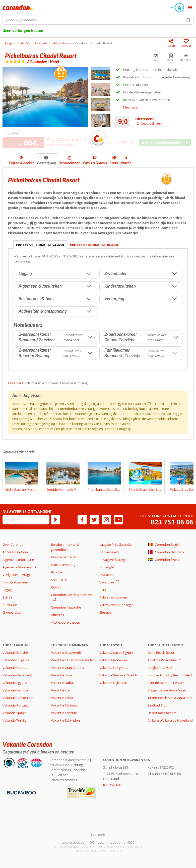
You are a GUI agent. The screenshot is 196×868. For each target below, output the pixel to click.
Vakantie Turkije (14, 720)
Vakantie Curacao (16, 668)
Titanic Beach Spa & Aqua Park (170, 698)
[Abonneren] (55, 520)
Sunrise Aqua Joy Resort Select (170, 675)
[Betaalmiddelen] (21, 792)
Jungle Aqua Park (160, 668)
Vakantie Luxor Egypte (116, 653)
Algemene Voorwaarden (20, 567)
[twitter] (94, 520)
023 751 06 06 (172, 522)
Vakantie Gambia (15, 690)
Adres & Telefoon (15, 552)
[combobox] (98, 20)
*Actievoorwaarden (66, 622)
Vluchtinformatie (15, 582)
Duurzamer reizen (64, 557)
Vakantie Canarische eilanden (73, 660)
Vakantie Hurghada (114, 668)
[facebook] (82, 520)
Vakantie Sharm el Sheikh (118, 675)
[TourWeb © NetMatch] (98, 834)
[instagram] (106, 520)
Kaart (114, 163)
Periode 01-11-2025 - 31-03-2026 (40, 245)
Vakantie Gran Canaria (68, 668)
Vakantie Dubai (62, 683)
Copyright (107, 567)
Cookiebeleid (109, 552)
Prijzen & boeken (22, 163)
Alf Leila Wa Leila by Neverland (170, 720)
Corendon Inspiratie (66, 607)
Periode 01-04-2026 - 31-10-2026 (94, 245)
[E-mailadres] (26, 520)
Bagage (8, 590)
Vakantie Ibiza (61, 675)
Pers (103, 590)
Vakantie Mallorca (64, 705)
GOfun (56, 587)
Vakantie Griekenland (18, 698)
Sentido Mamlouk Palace (166, 683)
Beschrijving (47, 163)
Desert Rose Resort (162, 713)
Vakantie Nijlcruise (113, 683)
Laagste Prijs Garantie (115, 545)
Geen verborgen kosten (23, 31)
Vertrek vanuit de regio (116, 605)
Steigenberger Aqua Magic (167, 690)
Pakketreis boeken (113, 597)
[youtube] (118, 520)
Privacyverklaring (112, 560)
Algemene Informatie (18, 560)
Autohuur (10, 605)
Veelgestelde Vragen (18, 575)
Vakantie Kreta (62, 698)
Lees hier (15, 383)
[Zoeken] (189, 20)
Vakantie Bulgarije (16, 660)
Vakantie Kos (61, 690)
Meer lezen (131, 107)
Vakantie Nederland (17, 675)
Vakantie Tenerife (64, 713)
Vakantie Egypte (15, 683)
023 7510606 (112, 785)
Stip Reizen (59, 580)
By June (56, 572)
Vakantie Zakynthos (66, 720)
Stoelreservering (63, 565)
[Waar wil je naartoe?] (98, 20)
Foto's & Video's (95, 163)
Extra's (8, 597)
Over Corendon (14, 545)
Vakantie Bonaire (15, 653)
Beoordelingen (70, 163)
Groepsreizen (12, 612)
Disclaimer (107, 575)
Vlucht (126, 163)
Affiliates (57, 615)
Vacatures (107, 582)
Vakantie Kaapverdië (66, 653)
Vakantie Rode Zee (113, 660)
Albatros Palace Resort (164, 660)
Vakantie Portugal (16, 705)
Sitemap (106, 612)
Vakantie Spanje (14, 713)
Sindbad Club (157, 705)
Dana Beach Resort (162, 653)
